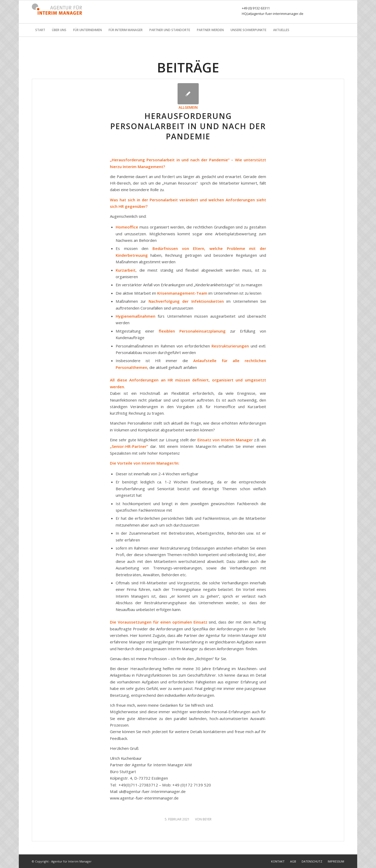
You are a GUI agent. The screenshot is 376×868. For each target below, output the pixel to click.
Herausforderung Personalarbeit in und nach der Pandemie (188, 126)
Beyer (207, 819)
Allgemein (188, 107)
